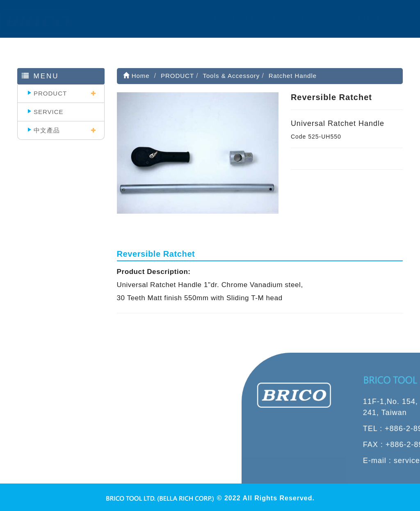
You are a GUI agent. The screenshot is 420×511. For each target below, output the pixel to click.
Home (136, 76)
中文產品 (47, 130)
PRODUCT (281, 18)
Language (397, 18)
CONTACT (356, 18)
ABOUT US (240, 18)
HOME (206, 18)
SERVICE (319, 18)
